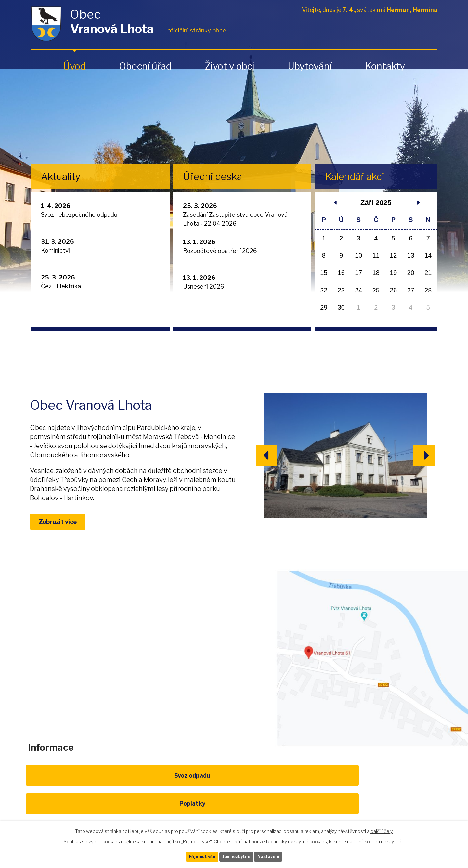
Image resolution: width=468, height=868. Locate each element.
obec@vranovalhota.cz (232, 669)
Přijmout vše (192, 856)
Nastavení (279, 856)
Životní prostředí (234, 804)
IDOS (354, 800)
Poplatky (114, 800)
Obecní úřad (145, 66)
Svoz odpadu (54, 800)
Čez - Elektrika (61, 286)
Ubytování (310, 66)
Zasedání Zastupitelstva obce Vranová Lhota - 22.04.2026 (235, 219)
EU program (174, 800)
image (345, 455)
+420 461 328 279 (149, 669)
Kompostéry (294, 800)
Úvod (74, 66)
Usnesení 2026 (204, 286)
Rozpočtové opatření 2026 (220, 251)
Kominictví (55, 250)
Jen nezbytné (237, 856)
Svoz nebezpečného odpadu (79, 215)
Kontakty (385, 66)
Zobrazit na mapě (372, 674)
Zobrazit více (69, 531)
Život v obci (230, 66)
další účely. (382, 829)
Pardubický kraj (413, 800)
